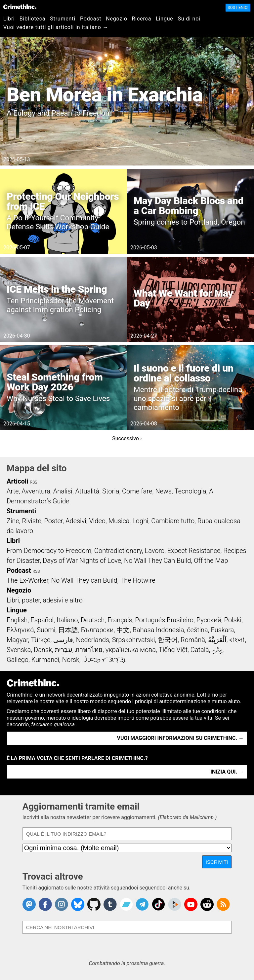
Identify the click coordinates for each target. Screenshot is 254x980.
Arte (13, 491)
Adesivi (76, 521)
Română (193, 640)
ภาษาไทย (89, 650)
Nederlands (93, 640)
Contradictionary (118, 551)
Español (42, 620)
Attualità (87, 491)
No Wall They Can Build (158, 561)
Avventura (36, 491)
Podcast (91, 19)
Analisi (63, 491)
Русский (209, 620)
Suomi (46, 630)
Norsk (71, 660)
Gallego (18, 660)
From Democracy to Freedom (49, 551)
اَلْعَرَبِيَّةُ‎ (217, 640)
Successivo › (127, 438)
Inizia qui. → (227, 772)
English (17, 620)
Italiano (67, 620)
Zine (13, 521)
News (163, 491)
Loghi (140, 521)
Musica (119, 521)
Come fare (137, 491)
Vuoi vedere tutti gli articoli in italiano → (56, 27)
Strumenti (63, 19)
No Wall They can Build (84, 580)
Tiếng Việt (173, 650)
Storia (111, 491)
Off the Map (211, 561)
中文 (123, 630)
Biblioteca (33, 19)
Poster (53, 521)
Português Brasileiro (164, 620)
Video (97, 521)
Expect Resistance (194, 551)
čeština (197, 630)
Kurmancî (45, 660)
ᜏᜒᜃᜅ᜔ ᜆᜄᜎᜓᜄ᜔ (104, 660)
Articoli (18, 481)
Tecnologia (190, 491)
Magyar (17, 640)
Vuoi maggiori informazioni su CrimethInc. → (180, 738)
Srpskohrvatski (134, 640)
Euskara (222, 630)
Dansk (43, 650)
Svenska (19, 650)
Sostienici (238, 8)
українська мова (131, 650)
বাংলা (237, 640)
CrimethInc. (20, 7)
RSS (34, 482)
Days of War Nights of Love (82, 561)
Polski (233, 620)
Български (97, 630)
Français (120, 620)
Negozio (116, 19)
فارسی (63, 640)
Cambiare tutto (173, 521)
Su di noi (189, 19)
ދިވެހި (217, 650)
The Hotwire (138, 580)
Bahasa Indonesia (158, 630)
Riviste (32, 521)
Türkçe (41, 640)
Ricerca (142, 19)
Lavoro (155, 551)
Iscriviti (217, 862)
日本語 (68, 630)
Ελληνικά (20, 630)
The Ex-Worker (27, 580)
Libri (9, 19)
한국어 (168, 640)
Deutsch (93, 620)
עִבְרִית (64, 650)
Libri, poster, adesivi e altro (45, 600)
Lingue (164, 19)
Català (200, 650)
